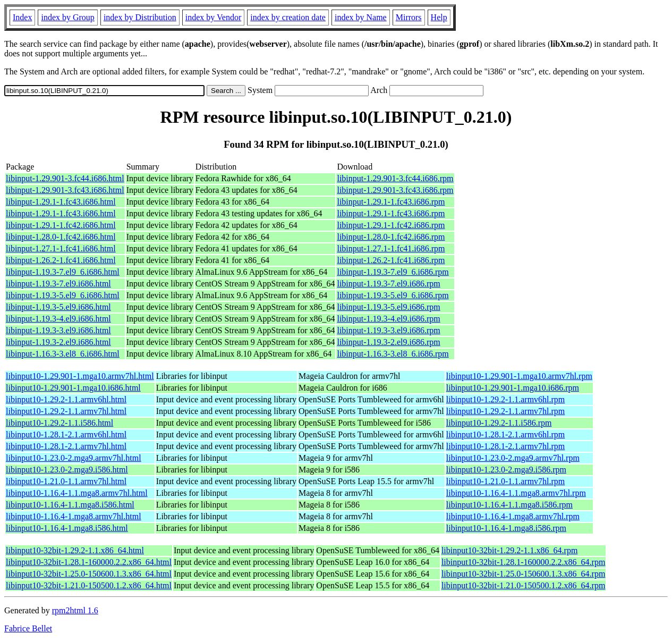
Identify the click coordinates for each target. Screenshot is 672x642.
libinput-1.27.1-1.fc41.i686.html (61, 248)
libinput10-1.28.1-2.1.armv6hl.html (66, 434)
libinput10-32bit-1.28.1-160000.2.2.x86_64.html (89, 562)
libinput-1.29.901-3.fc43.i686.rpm (395, 190)
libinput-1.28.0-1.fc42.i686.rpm (391, 237)
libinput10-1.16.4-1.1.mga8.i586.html (70, 505)
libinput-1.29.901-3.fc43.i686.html (65, 190)
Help (439, 17)
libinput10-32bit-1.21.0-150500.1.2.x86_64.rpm (523, 585)
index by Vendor (213, 17)
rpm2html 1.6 (75, 610)
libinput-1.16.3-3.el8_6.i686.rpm (393, 354)
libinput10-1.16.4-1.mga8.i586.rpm (506, 528)
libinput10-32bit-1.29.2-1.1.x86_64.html (75, 550)
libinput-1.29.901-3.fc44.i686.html (65, 178)
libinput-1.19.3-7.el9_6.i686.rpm (393, 272)
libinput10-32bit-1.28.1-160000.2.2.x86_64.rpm (523, 562)
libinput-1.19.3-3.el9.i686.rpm (388, 330)
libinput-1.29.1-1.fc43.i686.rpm (391, 202)
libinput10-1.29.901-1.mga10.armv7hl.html (80, 376)
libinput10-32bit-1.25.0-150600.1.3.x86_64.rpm (523, 574)
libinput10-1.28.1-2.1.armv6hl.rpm (506, 434)
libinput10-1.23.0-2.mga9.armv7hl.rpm (513, 458)
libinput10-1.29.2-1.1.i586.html (59, 423)
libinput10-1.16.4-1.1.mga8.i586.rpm (509, 505)
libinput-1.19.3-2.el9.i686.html (58, 342)
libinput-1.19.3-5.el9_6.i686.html (63, 295)
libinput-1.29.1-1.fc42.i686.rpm (391, 225)
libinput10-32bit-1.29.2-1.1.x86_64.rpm (509, 550)
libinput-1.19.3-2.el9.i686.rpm (388, 342)
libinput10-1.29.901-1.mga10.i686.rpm (513, 388)
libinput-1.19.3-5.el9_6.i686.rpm (393, 295)
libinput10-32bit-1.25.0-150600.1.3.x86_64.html (89, 574)
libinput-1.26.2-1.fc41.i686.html (61, 260)
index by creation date (288, 17)
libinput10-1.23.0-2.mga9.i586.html (67, 470)
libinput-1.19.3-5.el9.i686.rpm (388, 307)
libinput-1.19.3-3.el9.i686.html (58, 330)
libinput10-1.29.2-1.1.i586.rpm (499, 423)
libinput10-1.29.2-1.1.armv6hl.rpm (506, 399)
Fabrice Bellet (28, 628)
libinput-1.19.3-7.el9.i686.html (58, 284)
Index (22, 17)
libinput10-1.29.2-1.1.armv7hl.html (66, 411)
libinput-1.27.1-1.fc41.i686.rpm (391, 248)
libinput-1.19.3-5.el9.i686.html (58, 307)
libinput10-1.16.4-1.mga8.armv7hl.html (74, 516)
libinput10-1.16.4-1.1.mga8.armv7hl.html (77, 493)
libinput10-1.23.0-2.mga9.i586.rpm (506, 470)
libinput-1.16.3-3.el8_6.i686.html (63, 354)
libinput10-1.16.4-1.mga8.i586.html (67, 528)
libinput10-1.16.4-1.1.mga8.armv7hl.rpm (516, 493)
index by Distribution (140, 17)
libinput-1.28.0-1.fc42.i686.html (61, 237)
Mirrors (409, 17)
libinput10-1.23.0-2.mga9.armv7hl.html (74, 458)
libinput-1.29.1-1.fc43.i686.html (61, 202)
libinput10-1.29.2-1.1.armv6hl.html (66, 399)
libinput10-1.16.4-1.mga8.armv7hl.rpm (513, 516)
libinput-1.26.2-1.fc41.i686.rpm (391, 260)
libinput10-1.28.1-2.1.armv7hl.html (66, 446)
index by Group (67, 17)
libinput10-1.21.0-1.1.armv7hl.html (66, 481)
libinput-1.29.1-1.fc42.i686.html (61, 225)
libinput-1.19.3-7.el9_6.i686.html (63, 272)
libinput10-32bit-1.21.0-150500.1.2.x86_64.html (89, 585)
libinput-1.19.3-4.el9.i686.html (58, 319)
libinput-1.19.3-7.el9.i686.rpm (388, 284)
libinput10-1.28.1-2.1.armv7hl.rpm (506, 446)
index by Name (361, 17)
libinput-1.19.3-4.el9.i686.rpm (388, 319)
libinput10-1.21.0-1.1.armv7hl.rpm (506, 481)
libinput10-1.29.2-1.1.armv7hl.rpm (506, 411)
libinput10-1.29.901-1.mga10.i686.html (73, 388)
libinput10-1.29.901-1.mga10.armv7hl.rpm (519, 376)
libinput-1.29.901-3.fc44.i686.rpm (395, 178)
